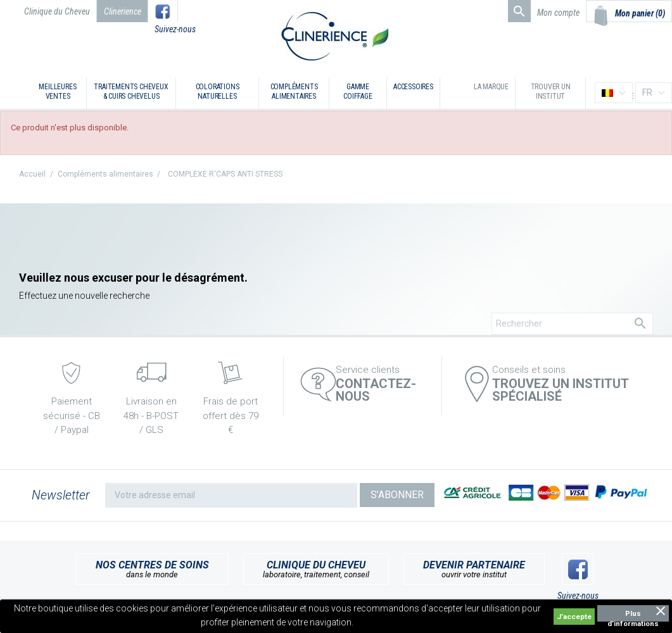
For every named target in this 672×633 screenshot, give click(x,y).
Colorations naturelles (218, 91)
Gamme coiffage (358, 91)
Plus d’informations (633, 615)
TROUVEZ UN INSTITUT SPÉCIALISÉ (560, 390)
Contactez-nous (376, 390)
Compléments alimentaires (294, 91)
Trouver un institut (551, 91)
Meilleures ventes (57, 91)
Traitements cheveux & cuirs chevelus (131, 91)
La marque (491, 87)
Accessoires (413, 87)
